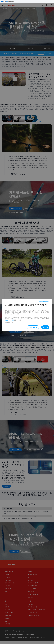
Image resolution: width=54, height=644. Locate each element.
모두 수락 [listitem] (45, 327)
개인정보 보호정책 (9, 320)
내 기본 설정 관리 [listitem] (33, 327)
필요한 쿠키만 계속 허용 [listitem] (44, 302)
